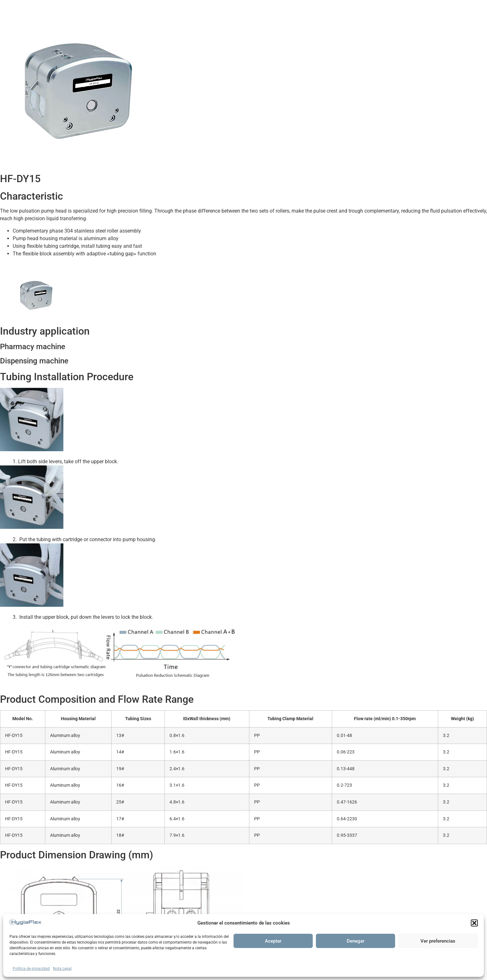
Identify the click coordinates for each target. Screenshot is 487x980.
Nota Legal (62, 969)
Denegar (356, 941)
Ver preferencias (438, 941)
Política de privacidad (31, 969)
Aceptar (273, 941)
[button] (474, 923)
